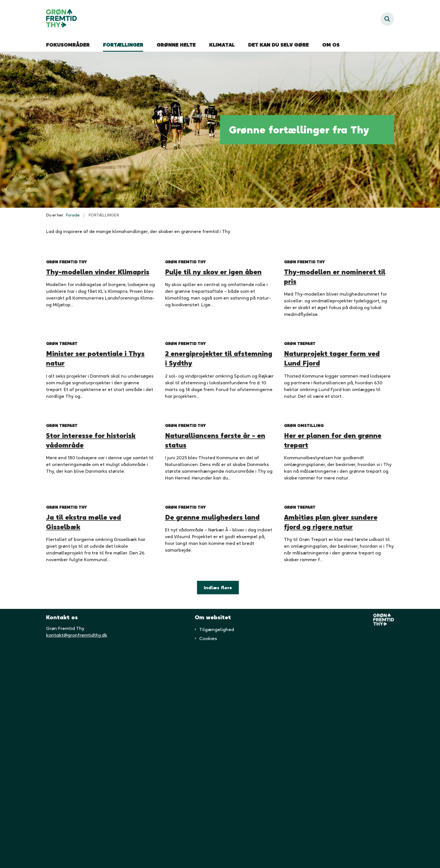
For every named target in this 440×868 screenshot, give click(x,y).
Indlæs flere (218, 808)
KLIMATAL (222, 45)
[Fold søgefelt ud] (387, 19)
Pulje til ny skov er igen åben (213, 327)
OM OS (331, 45)
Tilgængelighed (217, 850)
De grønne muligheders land (212, 738)
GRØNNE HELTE (176, 45)
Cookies (208, 859)
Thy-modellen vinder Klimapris (98, 327)
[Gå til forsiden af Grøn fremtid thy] (61, 19)
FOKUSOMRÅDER (68, 45)
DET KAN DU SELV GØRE (278, 45)
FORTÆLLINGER (123, 45)
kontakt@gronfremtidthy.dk (77, 856)
